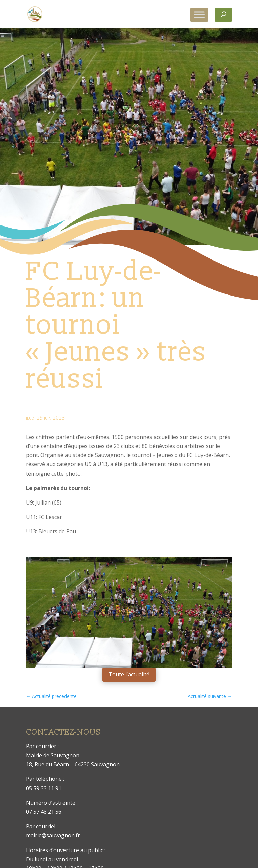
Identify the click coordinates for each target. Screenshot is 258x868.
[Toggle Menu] (199, 15)
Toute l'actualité (129, 674)
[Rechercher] (223, 15)
